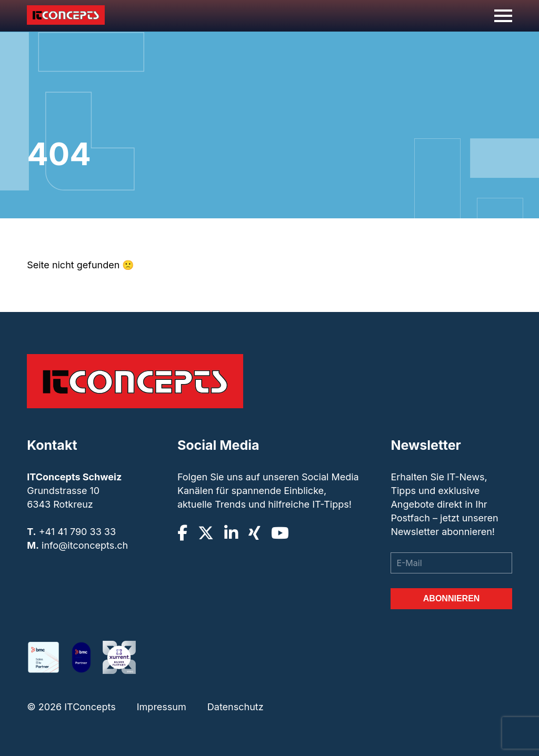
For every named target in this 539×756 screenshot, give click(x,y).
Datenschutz (236, 707)
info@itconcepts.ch (85, 545)
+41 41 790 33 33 (77, 532)
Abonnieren (452, 598)
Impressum (162, 707)
